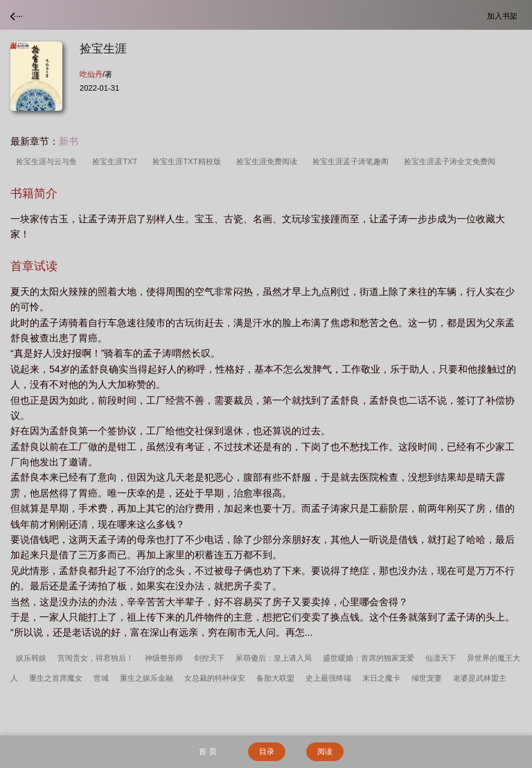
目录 (267, 751)
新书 (69, 141)
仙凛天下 (441, 658)
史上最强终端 (328, 678)
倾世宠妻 (427, 678)
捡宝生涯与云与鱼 (48, 161)
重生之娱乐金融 (147, 678)
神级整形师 (164, 658)
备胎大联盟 (275, 678)
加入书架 (504, 16)
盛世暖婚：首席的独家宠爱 (369, 658)
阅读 (325, 751)
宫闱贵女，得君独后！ (96, 658)
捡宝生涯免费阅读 (269, 161)
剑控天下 (209, 658)
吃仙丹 (91, 74)
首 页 (207, 751)
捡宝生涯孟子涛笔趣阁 (353, 161)
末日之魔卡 (381, 678)
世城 (101, 678)
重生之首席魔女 (56, 678)
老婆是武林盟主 (480, 678)
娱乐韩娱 (31, 658)
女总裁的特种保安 (215, 678)
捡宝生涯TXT (117, 161)
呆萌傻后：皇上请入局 (274, 658)
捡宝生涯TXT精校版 (188, 161)
